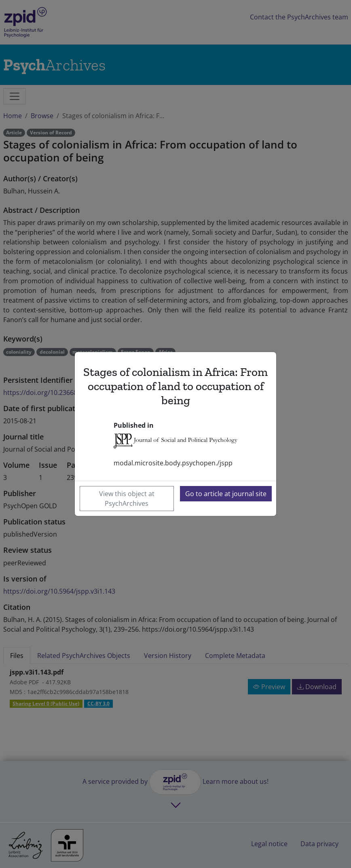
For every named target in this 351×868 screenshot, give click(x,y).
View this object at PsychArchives (127, 499)
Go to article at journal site (226, 494)
